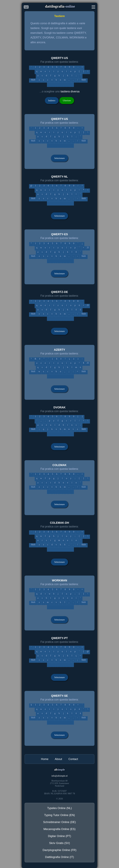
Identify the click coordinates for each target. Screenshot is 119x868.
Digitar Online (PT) (60, 836)
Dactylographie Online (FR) (60, 850)
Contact (73, 759)
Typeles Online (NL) (59, 808)
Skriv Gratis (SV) (60, 843)
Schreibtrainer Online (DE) (59, 822)
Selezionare (59, 158)
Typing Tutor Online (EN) (59, 815)
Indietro (52, 100)
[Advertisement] (9, 35)
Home (45, 759)
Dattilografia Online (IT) (59, 857)
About (58, 759)
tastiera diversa (70, 91)
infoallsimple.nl (60, 776)
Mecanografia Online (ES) (59, 829)
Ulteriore (67, 100)
